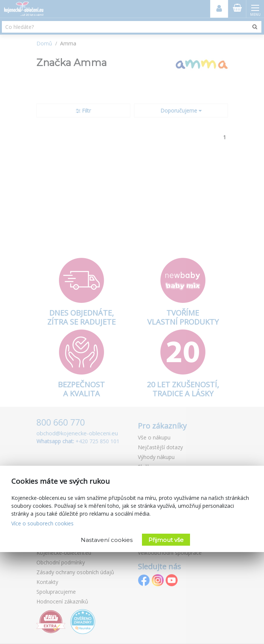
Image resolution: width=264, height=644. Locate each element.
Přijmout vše (166, 540)
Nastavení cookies (107, 540)
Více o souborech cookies (42, 523)
